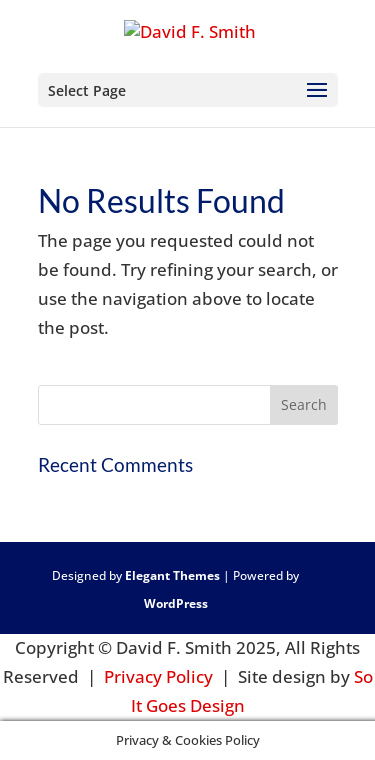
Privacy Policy (158, 676)
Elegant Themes (172, 575)
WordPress (176, 603)
